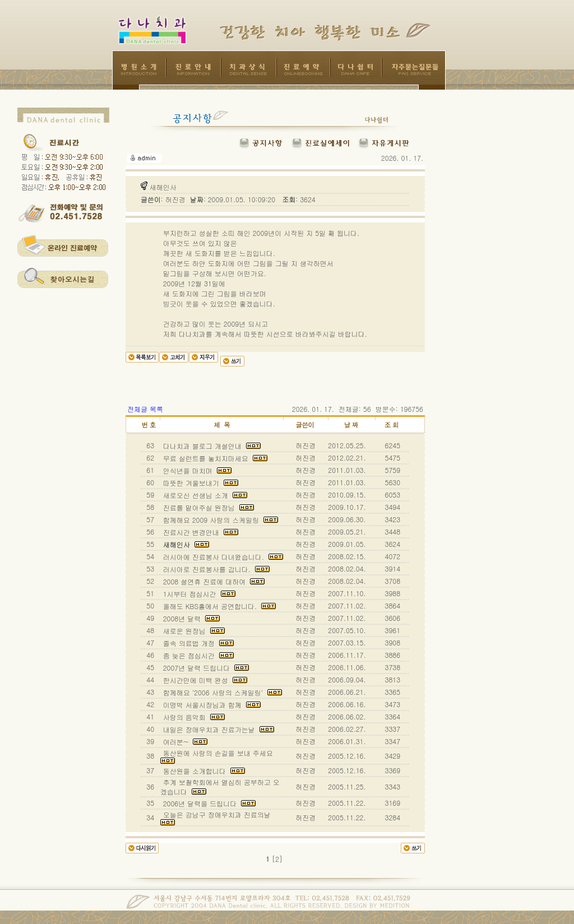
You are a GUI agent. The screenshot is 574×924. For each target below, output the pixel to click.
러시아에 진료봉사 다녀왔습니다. (222, 557)
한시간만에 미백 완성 (204, 680)
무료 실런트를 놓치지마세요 (214, 458)
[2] (277, 859)
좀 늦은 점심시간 (197, 655)
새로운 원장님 (193, 631)
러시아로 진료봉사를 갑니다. (215, 569)
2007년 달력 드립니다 (205, 668)
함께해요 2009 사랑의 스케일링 (220, 520)
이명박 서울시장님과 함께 (211, 705)
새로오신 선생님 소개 (204, 495)
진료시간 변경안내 (200, 532)
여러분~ (184, 742)
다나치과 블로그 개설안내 (211, 446)
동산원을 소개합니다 (203, 771)
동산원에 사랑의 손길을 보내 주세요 (219, 756)
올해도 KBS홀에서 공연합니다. (218, 606)
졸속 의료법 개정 (197, 643)
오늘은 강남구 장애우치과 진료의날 (218, 818)
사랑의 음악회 (193, 717)
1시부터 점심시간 (198, 594)
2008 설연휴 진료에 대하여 (213, 581)
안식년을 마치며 (196, 470)
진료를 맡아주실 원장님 (207, 507)
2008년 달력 (191, 618)
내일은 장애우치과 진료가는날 (217, 729)
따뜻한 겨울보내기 (200, 483)
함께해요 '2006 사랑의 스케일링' (221, 692)
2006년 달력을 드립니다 (209, 803)
